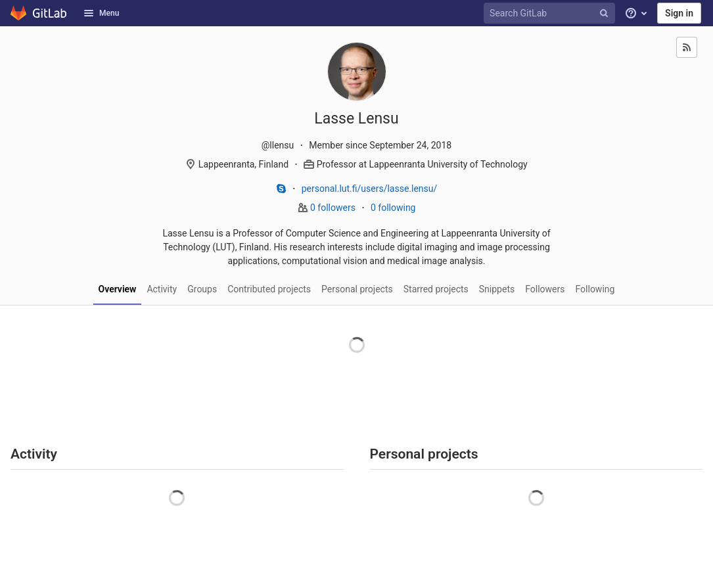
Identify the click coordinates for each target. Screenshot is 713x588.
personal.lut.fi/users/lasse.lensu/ (370, 189)
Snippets (497, 289)
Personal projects (357, 289)
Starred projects (436, 289)
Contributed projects (269, 289)
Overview (118, 289)
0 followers (334, 208)
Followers (545, 289)
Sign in (679, 13)
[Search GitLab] (551, 13)
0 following (393, 208)
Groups (202, 289)
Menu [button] (101, 13)
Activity (162, 289)
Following (595, 289)
